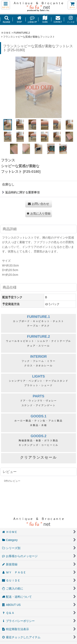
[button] (6, 5)
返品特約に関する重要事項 (21, 192)
